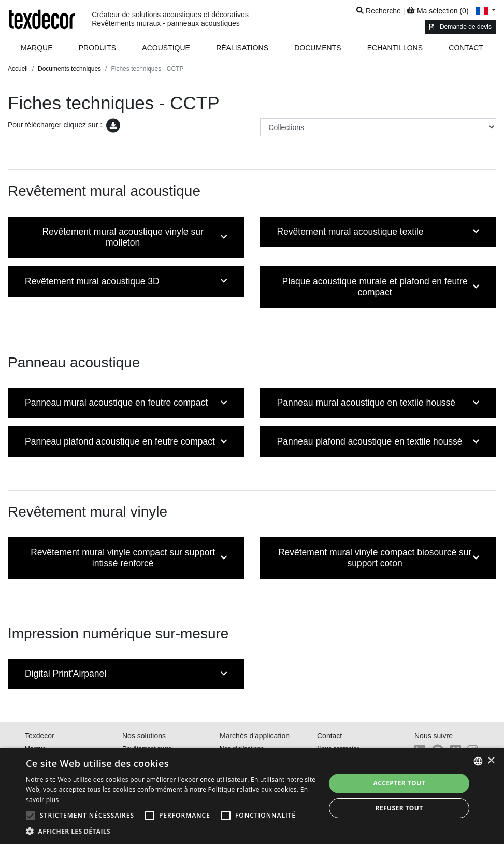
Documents (318, 48)
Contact (466, 48)
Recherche (379, 11)
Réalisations (242, 48)
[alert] (252, 796)
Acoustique (166, 48)
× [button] (491, 761)
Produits (97, 48)
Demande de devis (460, 27)
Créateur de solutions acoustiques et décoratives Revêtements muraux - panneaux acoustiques (170, 19)
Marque (37, 48)
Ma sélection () (437, 11)
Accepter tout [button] (399, 783)
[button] (98, 48)
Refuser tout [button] (399, 808)
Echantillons (395, 48)
